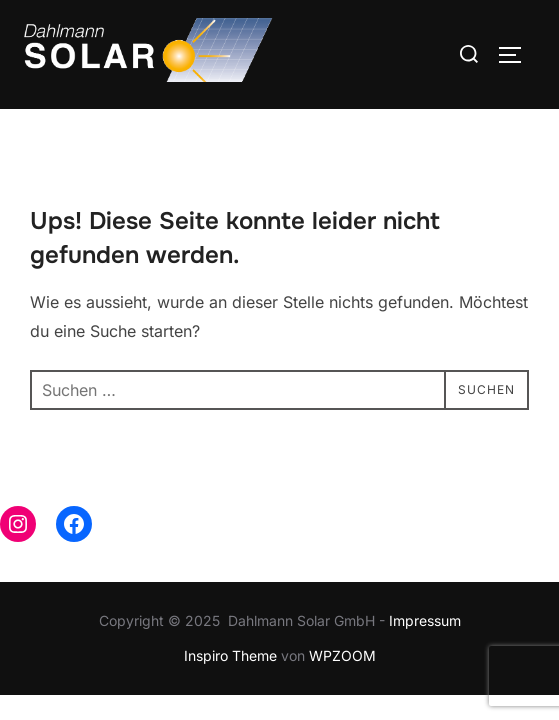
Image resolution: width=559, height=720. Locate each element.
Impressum (425, 620)
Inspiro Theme (230, 655)
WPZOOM (342, 655)
